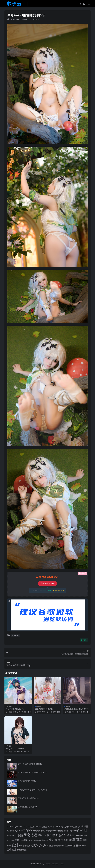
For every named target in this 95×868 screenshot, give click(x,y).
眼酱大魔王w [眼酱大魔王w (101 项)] (43, 840)
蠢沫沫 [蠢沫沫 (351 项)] (17, 845)
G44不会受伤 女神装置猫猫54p (30, 764)
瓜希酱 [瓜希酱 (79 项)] (12, 840)
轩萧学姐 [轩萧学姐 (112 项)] (27, 846)
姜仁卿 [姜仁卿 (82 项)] (66, 831)
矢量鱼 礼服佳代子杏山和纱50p (77, 709)
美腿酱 (25, 19)
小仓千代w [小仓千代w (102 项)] (73, 831)
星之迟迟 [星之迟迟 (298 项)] (30, 835)
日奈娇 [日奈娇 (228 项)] (19, 835)
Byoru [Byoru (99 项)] (16, 827)
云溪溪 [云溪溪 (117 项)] (37, 830)
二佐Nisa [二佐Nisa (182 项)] (29, 830)
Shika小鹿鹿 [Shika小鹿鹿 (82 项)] (73, 827)
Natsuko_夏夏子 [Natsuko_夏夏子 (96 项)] (41, 827)
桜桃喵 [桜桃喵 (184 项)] (51, 835)
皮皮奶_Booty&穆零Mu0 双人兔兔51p (33, 790)
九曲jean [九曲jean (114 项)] (19, 830)
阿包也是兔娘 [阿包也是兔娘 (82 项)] (51, 846)
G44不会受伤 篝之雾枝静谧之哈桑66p (32, 772)
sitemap (62, 864)
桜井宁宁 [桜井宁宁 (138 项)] (42, 835)
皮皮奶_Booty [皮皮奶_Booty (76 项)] (33, 840)
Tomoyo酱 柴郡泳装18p (15, 709)
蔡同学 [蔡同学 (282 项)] (77, 840)
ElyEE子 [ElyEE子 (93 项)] (22, 827)
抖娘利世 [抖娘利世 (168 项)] (82, 830)
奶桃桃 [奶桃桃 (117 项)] (60, 830)
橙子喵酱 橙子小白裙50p (27, 807)
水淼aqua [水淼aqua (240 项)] (62, 835)
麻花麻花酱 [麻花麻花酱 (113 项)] (22, 850)
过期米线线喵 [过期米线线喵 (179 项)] (39, 845)
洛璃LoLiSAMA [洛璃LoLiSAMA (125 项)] (77, 835)
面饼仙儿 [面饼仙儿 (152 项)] (12, 849)
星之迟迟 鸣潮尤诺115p (27, 781)
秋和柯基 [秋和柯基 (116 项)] (68, 840)
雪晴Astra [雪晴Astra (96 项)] (60, 846)
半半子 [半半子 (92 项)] (43, 831)
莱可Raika (15, 635)
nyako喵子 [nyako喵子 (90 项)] (52, 827)
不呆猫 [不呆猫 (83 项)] (12, 831)
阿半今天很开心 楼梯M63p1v (29, 798)
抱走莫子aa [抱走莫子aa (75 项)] (10, 836)
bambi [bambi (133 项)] (10, 826)
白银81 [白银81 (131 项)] (25, 840)
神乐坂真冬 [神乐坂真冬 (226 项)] (56, 840)
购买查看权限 (48, 583)
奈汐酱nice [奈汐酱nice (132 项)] (51, 830)
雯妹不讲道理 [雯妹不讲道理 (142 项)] (71, 845)
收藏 (84, 640)
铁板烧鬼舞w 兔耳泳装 (44, 709)
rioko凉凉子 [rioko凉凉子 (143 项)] (62, 826)
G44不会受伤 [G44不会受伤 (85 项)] (30, 827)
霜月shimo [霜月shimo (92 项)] (82, 846)
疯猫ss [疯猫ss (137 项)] (18, 840)
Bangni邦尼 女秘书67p (15, 748)
